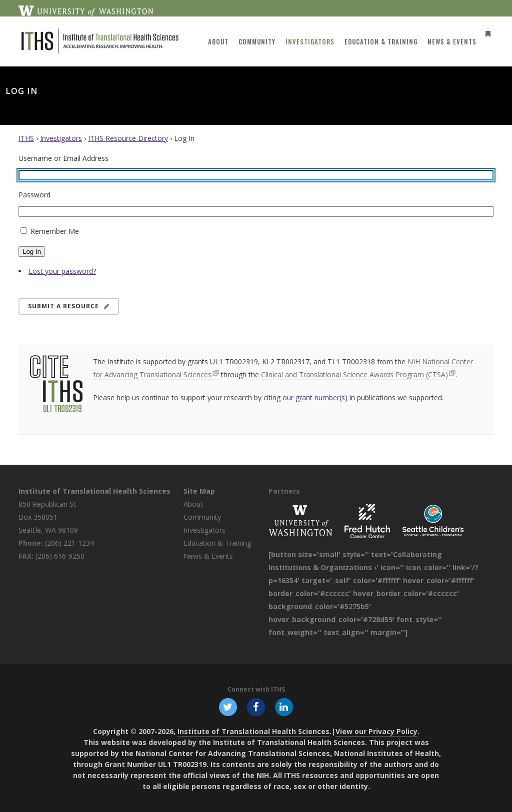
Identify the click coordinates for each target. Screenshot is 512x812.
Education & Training (217, 543)
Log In (32, 252)
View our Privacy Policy (376, 731)
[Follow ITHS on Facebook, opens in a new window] (256, 707)
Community (202, 517)
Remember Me (55, 231)
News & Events (208, 556)
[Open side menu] (485, 34)
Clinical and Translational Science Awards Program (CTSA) (354, 375)
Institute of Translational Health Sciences (94, 491)
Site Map (199, 491)
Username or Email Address (63, 158)
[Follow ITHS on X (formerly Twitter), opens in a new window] (228, 707)
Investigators (61, 138)
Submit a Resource (69, 306)
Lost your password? (62, 271)
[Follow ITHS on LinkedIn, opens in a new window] (284, 707)
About (193, 504)
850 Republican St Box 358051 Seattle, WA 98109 (48, 517)
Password (34, 195)
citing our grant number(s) (305, 398)
